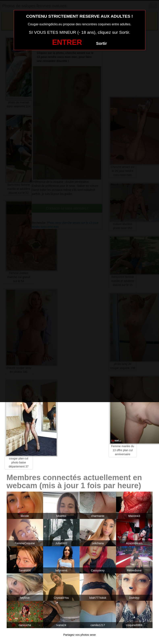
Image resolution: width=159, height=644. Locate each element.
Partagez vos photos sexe (79, 635)
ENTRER (67, 42)
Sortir (101, 43)
